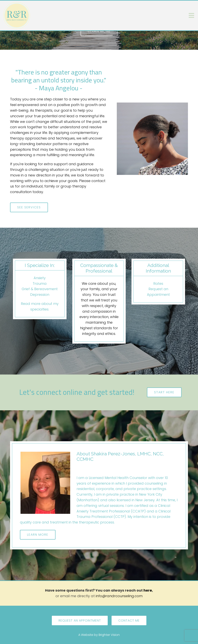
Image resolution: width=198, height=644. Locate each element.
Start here (164, 392)
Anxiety (40, 278)
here (148, 590)
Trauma (40, 284)
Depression (40, 295)
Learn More (38, 535)
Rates (158, 284)
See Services (29, 207)
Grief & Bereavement (40, 289)
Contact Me (129, 620)
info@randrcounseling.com (119, 596)
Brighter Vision (109, 635)
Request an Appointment (80, 620)
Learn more (99, 31)
